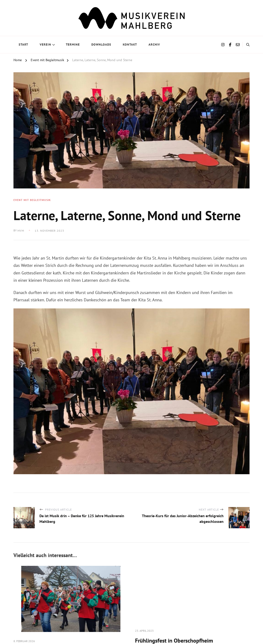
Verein (45, 45)
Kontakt (130, 45)
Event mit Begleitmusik (32, 200)
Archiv (154, 45)
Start (23, 45)
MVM (21, 231)
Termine (73, 45)
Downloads (101, 45)
